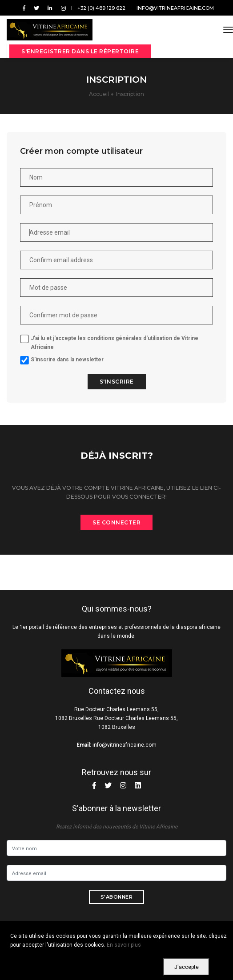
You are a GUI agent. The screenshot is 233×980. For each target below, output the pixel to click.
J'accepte (187, 967)
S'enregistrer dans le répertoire (80, 51)
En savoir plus (124, 945)
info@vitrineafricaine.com (175, 8)
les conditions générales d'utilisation (116, 338)
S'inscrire (107, 382)
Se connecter (116, 522)
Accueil (99, 94)
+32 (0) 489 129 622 (101, 8)
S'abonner (117, 897)
